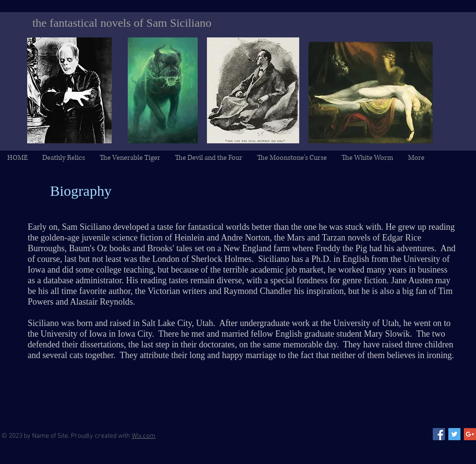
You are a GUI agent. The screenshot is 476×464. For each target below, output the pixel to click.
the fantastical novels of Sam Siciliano (122, 23)
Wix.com (144, 436)
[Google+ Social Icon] (470, 434)
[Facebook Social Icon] (439, 434)
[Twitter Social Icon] (454, 434)
